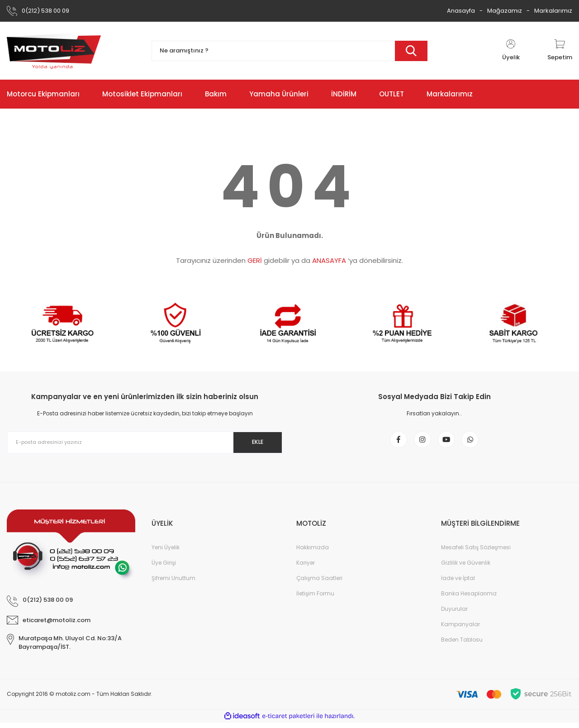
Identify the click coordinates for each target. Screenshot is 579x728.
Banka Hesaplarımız (469, 599)
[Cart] (560, 51)
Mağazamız (505, 11)
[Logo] (54, 51)
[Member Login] (511, 51)
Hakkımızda (313, 553)
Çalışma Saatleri (319, 583)
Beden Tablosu (462, 645)
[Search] (289, 51)
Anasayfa (461, 11)
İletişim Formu (315, 599)
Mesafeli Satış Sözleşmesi (476, 553)
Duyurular (454, 614)
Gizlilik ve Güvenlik (466, 568)
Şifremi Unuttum (173, 583)
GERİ (255, 260)
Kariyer (306, 568)
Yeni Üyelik (166, 553)
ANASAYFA (329, 260)
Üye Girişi (164, 568)
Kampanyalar (460, 630)
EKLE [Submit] (253, 442)
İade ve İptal (458, 583)
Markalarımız (553, 11)
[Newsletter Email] (145, 443)
